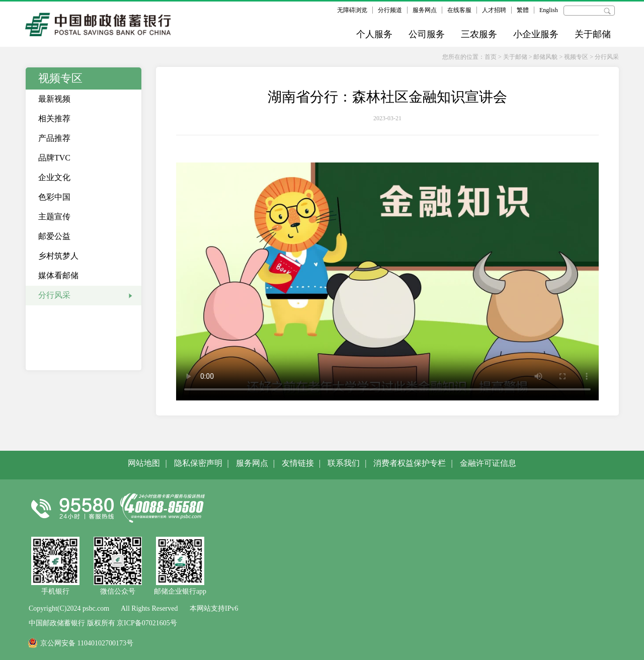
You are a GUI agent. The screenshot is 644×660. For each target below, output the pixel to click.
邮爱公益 (54, 236)
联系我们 (344, 463)
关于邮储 (593, 34)
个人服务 (374, 34)
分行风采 (607, 57)
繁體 (523, 10)
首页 (491, 57)
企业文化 (54, 177)
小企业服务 (536, 34)
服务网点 (425, 10)
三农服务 (479, 34)
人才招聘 (494, 10)
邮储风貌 (545, 57)
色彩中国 (54, 197)
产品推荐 (54, 138)
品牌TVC (54, 158)
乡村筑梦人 (58, 256)
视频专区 (576, 57)
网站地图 (144, 463)
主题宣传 (54, 217)
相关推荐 (54, 118)
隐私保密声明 (198, 463)
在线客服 (459, 10)
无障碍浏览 (352, 10)
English (549, 10)
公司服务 (427, 34)
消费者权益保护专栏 (410, 463)
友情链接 (298, 463)
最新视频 (54, 99)
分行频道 (390, 10)
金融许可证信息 (488, 463)
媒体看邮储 (58, 275)
